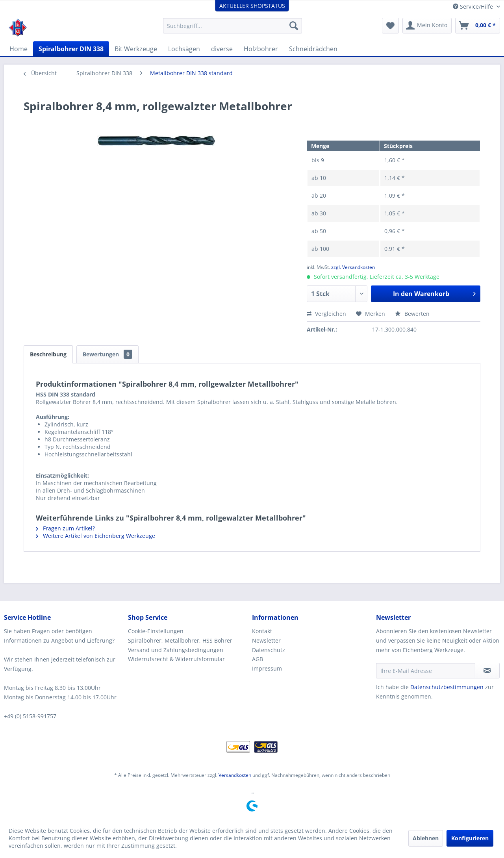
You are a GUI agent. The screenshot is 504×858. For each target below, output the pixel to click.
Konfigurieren (470, 838)
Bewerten (412, 314)
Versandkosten (235, 775)
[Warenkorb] (478, 26)
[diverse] (222, 49)
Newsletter (266, 640)
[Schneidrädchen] (313, 49)
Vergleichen (326, 314)
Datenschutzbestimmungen (447, 687)
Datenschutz (269, 650)
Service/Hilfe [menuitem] (474, 6)
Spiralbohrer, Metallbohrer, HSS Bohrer (180, 640)
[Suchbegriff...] (233, 26)
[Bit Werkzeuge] (136, 49)
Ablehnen (426, 838)
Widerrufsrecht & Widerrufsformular (176, 659)
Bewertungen (107, 354)
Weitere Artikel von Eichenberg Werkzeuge (95, 536)
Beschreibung (48, 354)
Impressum (267, 668)
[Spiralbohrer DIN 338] (71, 49)
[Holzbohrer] (261, 49)
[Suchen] (294, 26)
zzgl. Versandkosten (353, 267)
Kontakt (262, 631)
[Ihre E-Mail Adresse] (426, 671)
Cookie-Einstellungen (156, 631)
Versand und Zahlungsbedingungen (176, 650)
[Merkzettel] (390, 26)
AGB (258, 659)
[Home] (19, 49)
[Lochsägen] (184, 49)
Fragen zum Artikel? (65, 528)
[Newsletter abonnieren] (487, 671)
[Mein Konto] (427, 26)
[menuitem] (233, 26)
